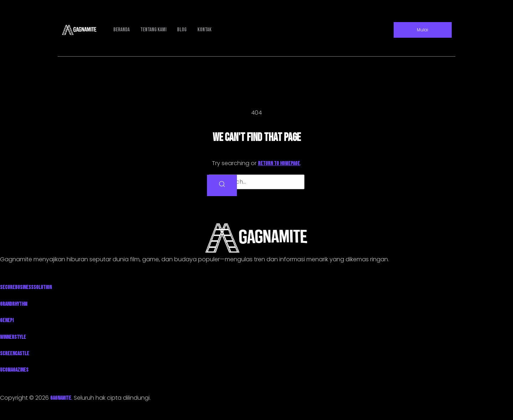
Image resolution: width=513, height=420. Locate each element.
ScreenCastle (15, 354)
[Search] (222, 185)
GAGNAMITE (61, 398)
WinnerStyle (13, 337)
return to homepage (279, 164)
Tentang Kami (153, 30)
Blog (182, 30)
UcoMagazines (14, 370)
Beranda (121, 30)
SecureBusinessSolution (26, 287)
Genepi (7, 321)
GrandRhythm (14, 304)
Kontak (204, 30)
